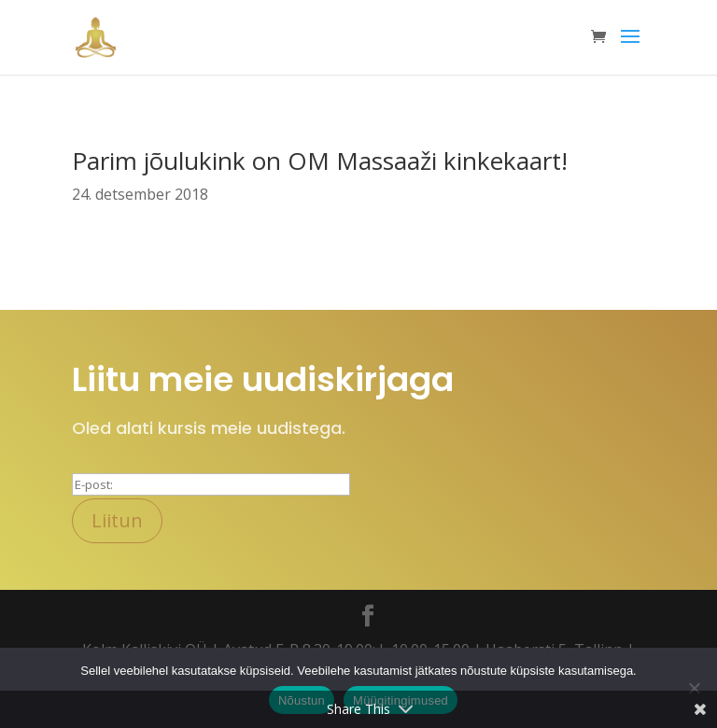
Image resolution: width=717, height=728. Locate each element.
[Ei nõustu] (694, 688)
